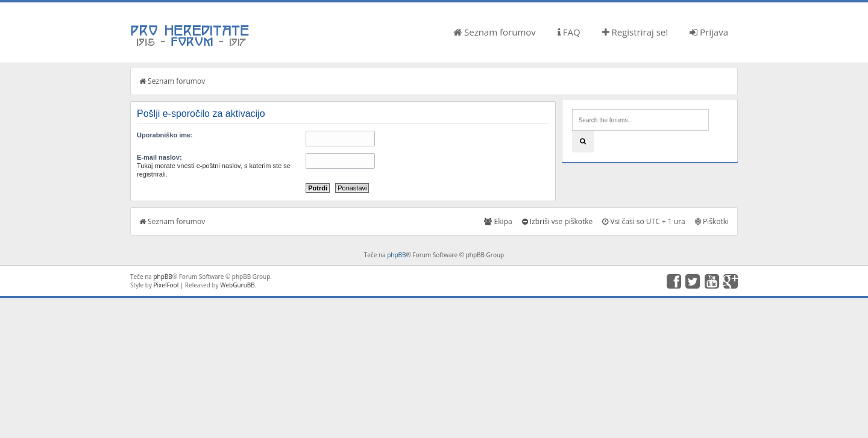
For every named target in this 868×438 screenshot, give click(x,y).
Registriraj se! (635, 32)
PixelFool (166, 285)
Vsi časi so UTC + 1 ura (643, 221)
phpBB (396, 255)
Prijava (709, 32)
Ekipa (498, 221)
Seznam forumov (495, 32)
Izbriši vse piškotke (558, 221)
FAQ (569, 32)
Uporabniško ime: (165, 135)
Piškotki (712, 221)
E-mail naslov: (159, 157)
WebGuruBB (237, 285)
